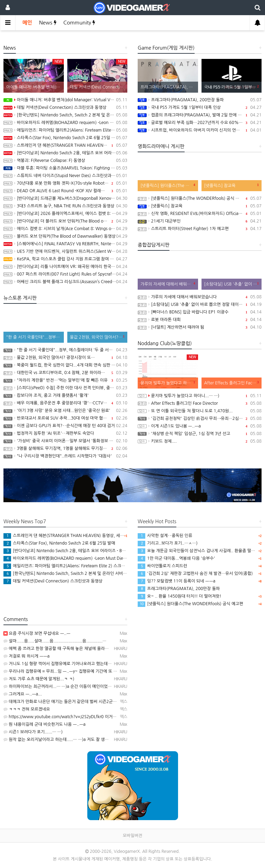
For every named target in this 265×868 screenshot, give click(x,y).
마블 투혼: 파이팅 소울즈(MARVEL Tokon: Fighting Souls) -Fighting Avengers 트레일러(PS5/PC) (65, 168)
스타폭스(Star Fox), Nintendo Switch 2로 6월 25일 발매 (65, 138)
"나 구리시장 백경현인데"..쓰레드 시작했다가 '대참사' (65, 456)
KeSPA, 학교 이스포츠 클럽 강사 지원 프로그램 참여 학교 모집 (65, 259)
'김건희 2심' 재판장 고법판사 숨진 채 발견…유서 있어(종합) (195, 573)
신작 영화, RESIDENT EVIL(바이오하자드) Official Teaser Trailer (200, 214)
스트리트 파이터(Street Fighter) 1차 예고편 (200, 229)
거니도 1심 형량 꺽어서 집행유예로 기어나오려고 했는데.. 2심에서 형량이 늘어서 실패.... (84, 664)
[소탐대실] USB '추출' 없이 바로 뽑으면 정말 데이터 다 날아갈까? (200, 304)
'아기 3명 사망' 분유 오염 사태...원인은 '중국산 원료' (65, 411)
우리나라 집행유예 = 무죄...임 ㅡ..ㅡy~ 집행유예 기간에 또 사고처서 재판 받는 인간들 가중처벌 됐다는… (98, 671)
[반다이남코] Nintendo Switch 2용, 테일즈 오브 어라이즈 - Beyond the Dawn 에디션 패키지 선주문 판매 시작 (65, 153)
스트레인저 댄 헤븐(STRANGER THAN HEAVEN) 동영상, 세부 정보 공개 (65, 145)
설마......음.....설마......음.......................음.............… (55, 641)
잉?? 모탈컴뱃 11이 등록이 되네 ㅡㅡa (176, 581)
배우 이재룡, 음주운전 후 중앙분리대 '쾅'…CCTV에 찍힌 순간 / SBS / (65, 403)
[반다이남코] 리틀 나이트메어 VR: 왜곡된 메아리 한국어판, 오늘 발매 (65, 267)
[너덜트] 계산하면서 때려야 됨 (200, 327)
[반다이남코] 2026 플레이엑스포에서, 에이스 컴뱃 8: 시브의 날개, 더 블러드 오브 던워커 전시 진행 (65, 214)
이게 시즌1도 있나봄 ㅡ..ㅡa (200, 426)
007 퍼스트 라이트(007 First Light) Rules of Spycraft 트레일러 (65, 274)
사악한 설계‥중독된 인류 (165, 536)
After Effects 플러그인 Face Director (200, 403)
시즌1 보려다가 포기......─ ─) (33, 732)
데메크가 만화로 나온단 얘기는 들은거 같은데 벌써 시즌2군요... (62, 702)
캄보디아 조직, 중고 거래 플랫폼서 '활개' (65, 395)
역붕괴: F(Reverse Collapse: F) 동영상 (65, 161)
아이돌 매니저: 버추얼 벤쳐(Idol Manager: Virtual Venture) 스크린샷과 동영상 (65, 100)
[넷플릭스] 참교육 (200, 206)
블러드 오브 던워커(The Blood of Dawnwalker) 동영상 (65, 236)
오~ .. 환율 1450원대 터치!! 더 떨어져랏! (179, 596)
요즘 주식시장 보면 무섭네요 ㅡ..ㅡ (37, 633)
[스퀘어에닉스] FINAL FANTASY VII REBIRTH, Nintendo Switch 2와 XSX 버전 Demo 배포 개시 (65, 244)
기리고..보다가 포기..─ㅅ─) (168, 543)
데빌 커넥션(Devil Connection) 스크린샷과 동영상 (65, 107)
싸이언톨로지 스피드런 (163, 566)
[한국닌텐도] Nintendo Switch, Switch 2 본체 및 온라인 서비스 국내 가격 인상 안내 (65, 115)
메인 (27, 23)
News (48, 23)
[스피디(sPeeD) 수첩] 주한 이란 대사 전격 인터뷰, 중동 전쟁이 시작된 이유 (65, 388)
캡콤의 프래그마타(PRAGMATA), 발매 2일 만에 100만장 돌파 (200, 115)
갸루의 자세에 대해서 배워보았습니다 (200, 297)
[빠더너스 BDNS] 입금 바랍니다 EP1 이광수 (200, 312)
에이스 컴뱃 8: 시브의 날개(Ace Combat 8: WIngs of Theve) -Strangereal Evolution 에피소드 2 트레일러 (65, 229)
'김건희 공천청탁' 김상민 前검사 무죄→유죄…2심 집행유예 (200, 418)
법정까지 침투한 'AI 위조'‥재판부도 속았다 (65, 433)
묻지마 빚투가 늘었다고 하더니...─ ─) (200, 396)
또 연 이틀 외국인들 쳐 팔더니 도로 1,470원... (200, 411)
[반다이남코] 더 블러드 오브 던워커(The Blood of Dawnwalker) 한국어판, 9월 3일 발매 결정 (65, 221)
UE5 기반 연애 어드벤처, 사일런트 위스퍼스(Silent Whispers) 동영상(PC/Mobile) (65, 251)
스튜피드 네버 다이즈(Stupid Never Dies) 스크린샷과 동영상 (65, 176)
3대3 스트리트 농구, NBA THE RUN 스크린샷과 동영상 (65, 206)
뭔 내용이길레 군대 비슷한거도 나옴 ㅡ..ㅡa (45, 724)
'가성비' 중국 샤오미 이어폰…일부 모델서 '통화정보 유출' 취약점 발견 (65, 441)
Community (80, 23)
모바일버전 (132, 836)
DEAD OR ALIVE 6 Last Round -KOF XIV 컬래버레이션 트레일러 (65, 191)
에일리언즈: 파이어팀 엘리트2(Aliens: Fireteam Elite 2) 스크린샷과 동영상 (65, 130)
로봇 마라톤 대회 (200, 320)
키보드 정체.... (200, 441)
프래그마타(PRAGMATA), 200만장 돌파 (200, 100)
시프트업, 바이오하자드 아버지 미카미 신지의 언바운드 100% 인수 (200, 130)
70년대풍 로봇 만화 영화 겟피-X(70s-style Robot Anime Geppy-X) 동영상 (65, 183)
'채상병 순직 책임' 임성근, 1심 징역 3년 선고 (200, 434)
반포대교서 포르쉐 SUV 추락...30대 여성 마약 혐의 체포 (65, 418)
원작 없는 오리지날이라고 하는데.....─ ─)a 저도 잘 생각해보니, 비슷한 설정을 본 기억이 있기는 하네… (97, 740)
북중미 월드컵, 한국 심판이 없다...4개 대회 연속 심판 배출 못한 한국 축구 (65, 365)
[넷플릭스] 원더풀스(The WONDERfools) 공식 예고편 (200, 198)
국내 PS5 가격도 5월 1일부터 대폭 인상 (200, 107)
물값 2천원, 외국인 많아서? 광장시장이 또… (65, 358)
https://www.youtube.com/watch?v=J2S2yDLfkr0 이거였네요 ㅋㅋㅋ (70, 717)
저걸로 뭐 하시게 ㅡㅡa (27, 656)
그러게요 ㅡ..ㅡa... (23, 694)
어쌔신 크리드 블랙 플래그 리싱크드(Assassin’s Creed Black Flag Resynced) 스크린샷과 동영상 (65, 282)
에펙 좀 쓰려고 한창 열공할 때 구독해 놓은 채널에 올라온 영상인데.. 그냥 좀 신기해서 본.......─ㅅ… (94, 649)
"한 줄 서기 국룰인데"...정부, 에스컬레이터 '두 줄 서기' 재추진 (65, 350)
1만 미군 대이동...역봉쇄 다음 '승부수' (176, 558)
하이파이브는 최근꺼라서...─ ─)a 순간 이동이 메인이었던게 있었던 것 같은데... (77, 686)
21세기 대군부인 (200, 221)
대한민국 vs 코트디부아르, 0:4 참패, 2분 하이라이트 (65, 373)
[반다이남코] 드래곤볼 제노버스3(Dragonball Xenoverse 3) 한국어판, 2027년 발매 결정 (65, 198)
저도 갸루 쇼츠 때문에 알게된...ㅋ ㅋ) (39, 679)
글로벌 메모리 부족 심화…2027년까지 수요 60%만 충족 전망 (200, 123)
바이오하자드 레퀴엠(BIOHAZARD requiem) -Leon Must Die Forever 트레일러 (65, 123)
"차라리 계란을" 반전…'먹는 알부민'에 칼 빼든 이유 (65, 380)
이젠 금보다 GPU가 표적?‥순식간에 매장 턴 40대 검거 (65, 426)
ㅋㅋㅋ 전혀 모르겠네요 (27, 709)
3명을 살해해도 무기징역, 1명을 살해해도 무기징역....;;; (65, 448)
